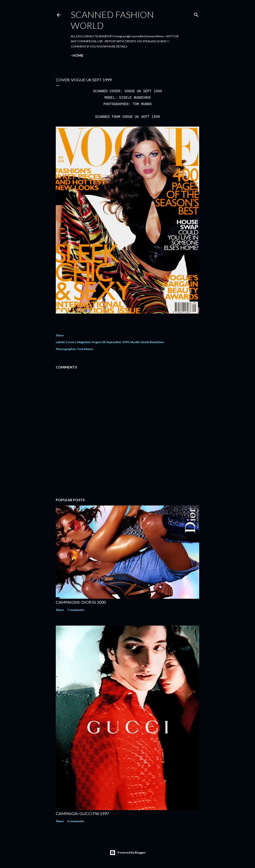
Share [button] (60, 335)
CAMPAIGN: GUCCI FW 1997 (82, 813)
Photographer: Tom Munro (75, 349)
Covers (71, 342)
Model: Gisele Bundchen (147, 342)
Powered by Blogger (128, 853)
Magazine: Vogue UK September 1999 (103, 342)
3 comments (76, 821)
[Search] (196, 14)
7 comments (76, 610)
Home (78, 55)
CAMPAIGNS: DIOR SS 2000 (81, 602)
